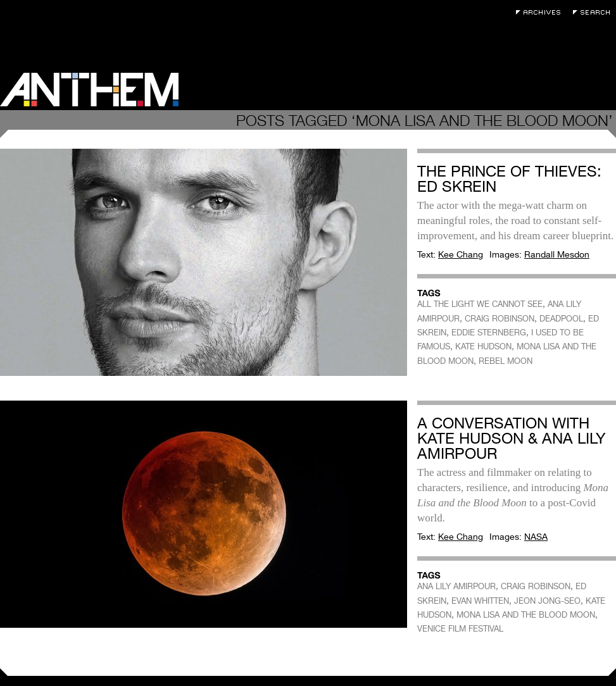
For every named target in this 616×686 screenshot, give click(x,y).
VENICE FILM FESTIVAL (460, 629)
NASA (536, 537)
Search (594, 12)
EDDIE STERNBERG (489, 333)
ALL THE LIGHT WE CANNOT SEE (480, 304)
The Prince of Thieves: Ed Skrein (509, 179)
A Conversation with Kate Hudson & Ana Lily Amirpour (512, 438)
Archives (541, 12)
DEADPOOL (561, 319)
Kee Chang (461, 254)
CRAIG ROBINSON (500, 319)
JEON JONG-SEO (547, 601)
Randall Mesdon (557, 254)
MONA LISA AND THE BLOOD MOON (526, 615)
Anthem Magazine (89, 90)
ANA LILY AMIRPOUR (456, 586)
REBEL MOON (506, 361)
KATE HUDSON (483, 346)
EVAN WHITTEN (480, 601)
